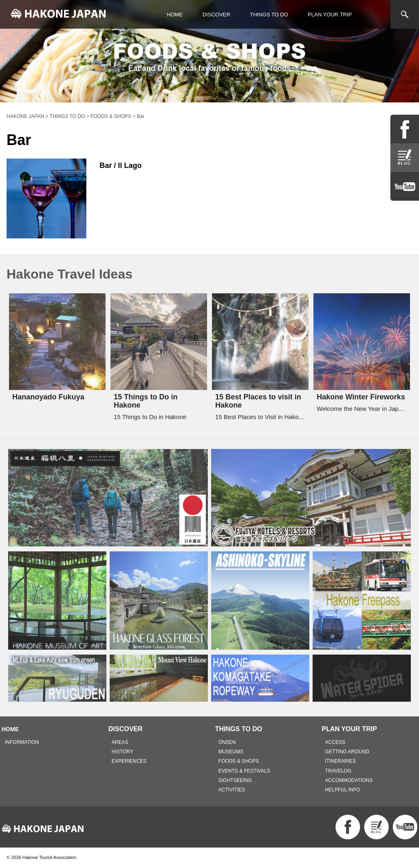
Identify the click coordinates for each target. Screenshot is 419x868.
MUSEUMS (231, 752)
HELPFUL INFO (342, 790)
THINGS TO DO (269, 15)
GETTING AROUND (347, 752)
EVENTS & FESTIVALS (244, 771)
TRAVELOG (338, 771)
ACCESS (335, 742)
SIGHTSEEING (235, 780)
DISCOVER (216, 15)
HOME (175, 15)
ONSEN (227, 742)
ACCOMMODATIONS (349, 780)
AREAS (120, 742)
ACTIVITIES (232, 790)
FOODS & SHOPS (239, 761)
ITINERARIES (340, 761)
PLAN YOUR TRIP (330, 15)
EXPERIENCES (129, 761)
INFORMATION (22, 742)
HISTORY (123, 752)
